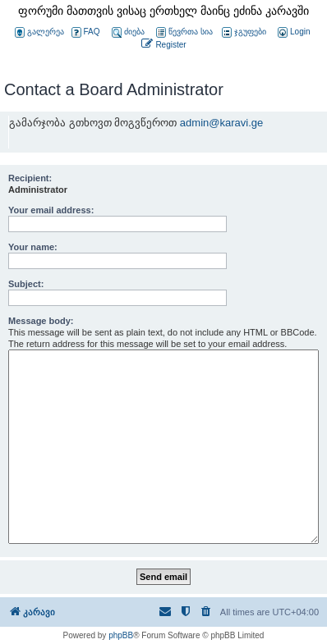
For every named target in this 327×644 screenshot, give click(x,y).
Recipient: (30, 178)
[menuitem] (292, 32)
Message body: (41, 321)
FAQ (86, 32)
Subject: (26, 284)
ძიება (128, 32)
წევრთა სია (184, 32)
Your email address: (51, 210)
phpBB (121, 635)
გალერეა (39, 32)
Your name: (33, 247)
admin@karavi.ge (221, 123)
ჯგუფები (244, 32)
